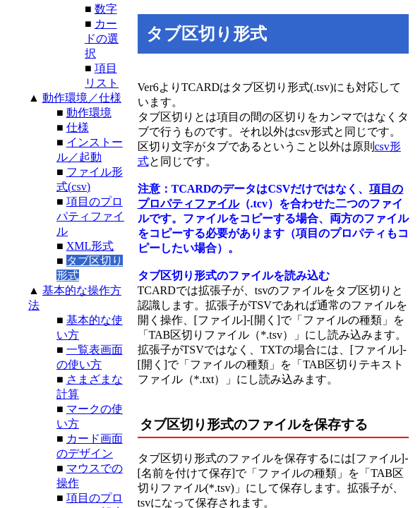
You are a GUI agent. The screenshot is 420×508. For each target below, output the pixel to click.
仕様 (78, 127)
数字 (106, 9)
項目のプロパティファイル (90, 216)
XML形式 (90, 246)
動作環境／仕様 (82, 98)
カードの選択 (102, 38)
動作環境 (89, 113)
